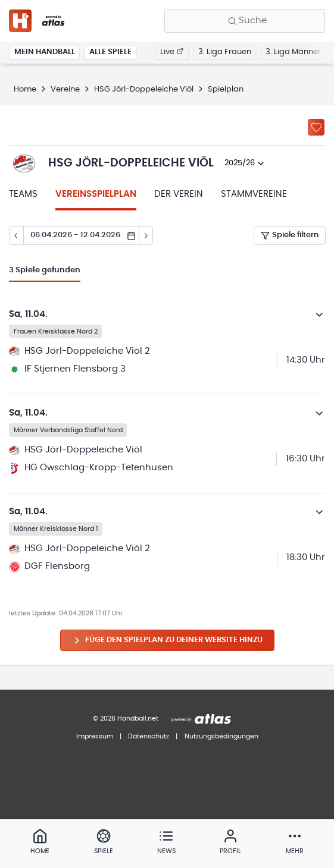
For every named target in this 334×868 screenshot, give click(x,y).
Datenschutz (149, 736)
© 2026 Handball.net (126, 718)
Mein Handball (45, 52)
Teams (23, 194)
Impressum (95, 736)
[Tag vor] (146, 235)
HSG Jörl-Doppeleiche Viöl (144, 89)
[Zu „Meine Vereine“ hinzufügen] (316, 127)
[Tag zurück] (16, 235)
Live (172, 52)
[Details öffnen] (320, 315)
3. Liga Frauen (225, 52)
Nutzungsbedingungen (221, 736)
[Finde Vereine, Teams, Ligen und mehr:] (245, 21)
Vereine (65, 89)
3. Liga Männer (293, 52)
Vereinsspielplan (96, 194)
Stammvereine (254, 194)
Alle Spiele (110, 52)
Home (25, 89)
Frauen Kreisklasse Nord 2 (56, 331)
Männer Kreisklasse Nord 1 (56, 529)
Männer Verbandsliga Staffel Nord (68, 430)
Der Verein (179, 194)
